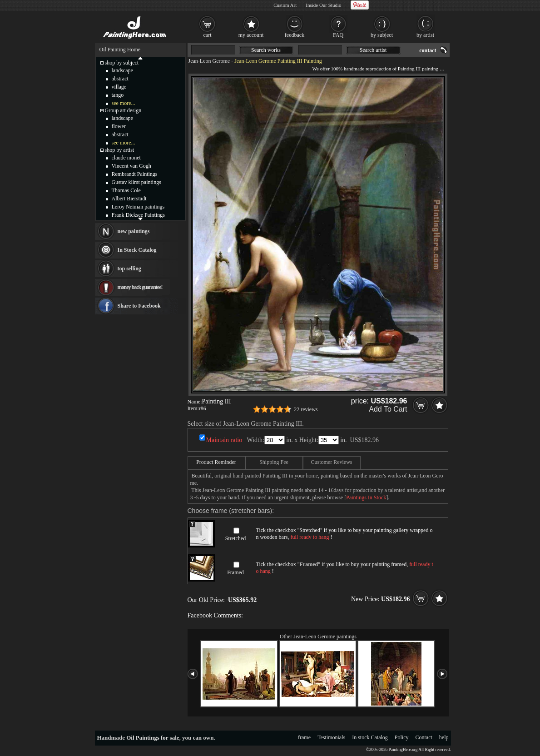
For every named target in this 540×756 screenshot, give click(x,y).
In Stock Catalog (137, 250)
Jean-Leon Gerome (209, 61)
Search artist (373, 50)
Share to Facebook (139, 306)
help (444, 737)
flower (119, 126)
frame (304, 737)
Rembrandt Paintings (135, 174)
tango (118, 95)
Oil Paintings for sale (153, 738)
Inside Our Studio (323, 5)
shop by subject (122, 63)
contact (428, 50)
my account (251, 35)
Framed (235, 572)
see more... (124, 103)
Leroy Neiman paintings (138, 207)
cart (208, 35)
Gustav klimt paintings (136, 182)
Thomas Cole (126, 190)
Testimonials (331, 737)
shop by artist (120, 150)
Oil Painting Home (120, 50)
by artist (425, 35)
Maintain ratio (224, 440)
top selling (129, 269)
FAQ (338, 35)
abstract (120, 79)
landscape (122, 70)
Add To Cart (388, 409)
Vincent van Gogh (131, 166)
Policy (402, 737)
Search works (266, 50)
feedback (295, 35)
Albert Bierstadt (129, 199)
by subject (382, 35)
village (119, 87)
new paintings (134, 231)
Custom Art (285, 5)
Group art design (123, 110)
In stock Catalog (370, 737)
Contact (424, 737)
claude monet (126, 158)
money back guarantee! (140, 287)
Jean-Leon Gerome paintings (325, 637)
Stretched (235, 538)
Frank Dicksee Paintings (138, 215)
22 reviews (306, 409)
